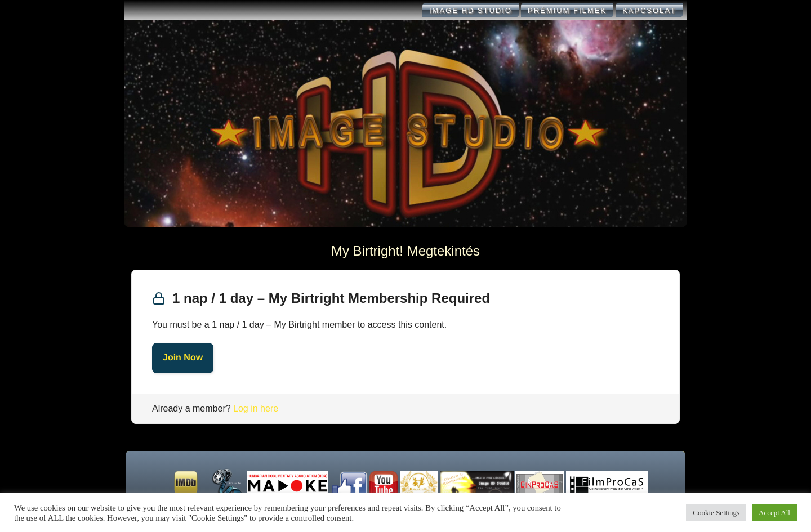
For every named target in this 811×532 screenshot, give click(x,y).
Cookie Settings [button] (716, 513)
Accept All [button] (774, 513)
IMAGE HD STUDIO (471, 10)
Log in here (256, 408)
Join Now (183, 358)
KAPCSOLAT (649, 10)
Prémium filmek (567, 10)
